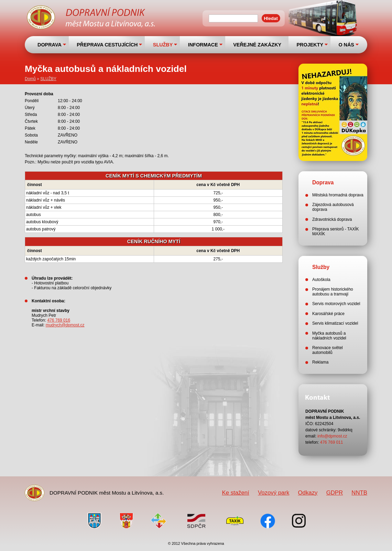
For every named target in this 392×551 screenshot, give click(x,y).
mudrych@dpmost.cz (65, 325)
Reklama (320, 362)
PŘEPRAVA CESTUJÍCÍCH (107, 45)
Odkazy (308, 493)
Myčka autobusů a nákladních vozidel (329, 336)
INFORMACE (203, 45)
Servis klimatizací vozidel (335, 323)
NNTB (359, 493)
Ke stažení (235, 493)
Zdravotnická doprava (332, 219)
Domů (30, 79)
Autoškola (321, 280)
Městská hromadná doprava (338, 195)
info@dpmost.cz (332, 436)
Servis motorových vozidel (336, 304)
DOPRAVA (50, 45)
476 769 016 (59, 320)
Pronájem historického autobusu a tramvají (333, 292)
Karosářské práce (328, 314)
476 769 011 (332, 442)
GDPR (335, 493)
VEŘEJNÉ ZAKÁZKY (257, 45)
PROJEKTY (310, 45)
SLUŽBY (163, 45)
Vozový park (274, 493)
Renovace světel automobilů (328, 350)
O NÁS (346, 45)
